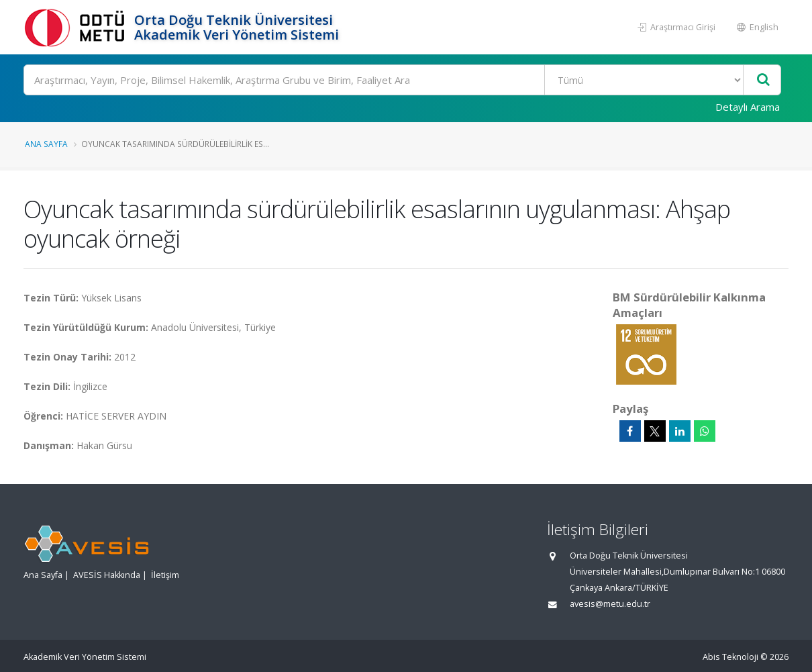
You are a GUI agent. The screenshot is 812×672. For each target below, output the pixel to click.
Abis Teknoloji (730, 657)
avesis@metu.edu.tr (610, 604)
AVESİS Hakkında (107, 575)
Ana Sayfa (46, 144)
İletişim (165, 575)
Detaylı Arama (748, 107)
